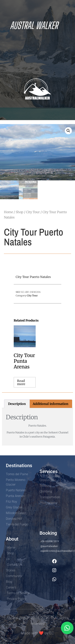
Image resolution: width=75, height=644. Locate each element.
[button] (68, 131)
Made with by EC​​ (38, 633)
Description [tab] (17, 404)
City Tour (33, 212)
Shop (19, 212)
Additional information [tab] (51, 404)
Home (8, 212)
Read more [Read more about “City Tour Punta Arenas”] (21, 382)
